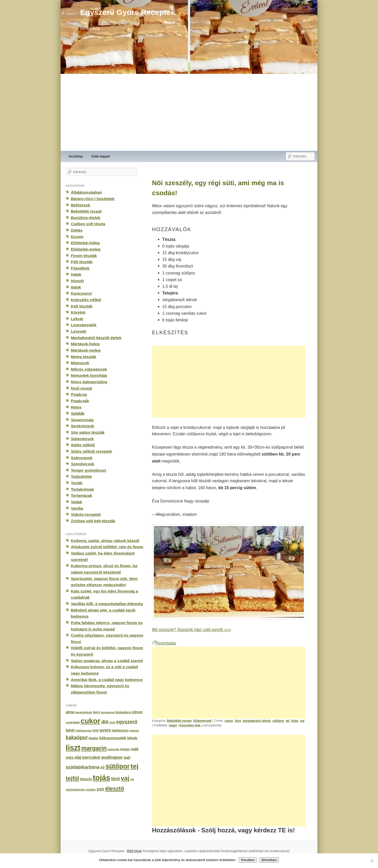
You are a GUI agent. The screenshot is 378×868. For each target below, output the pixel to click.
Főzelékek (80, 268)
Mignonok (80, 363)
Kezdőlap (76, 156)
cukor (229, 721)
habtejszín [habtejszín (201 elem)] (120, 730)
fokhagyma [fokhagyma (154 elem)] (83, 731)
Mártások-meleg (86, 350)
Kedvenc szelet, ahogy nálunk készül (105, 541)
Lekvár (77, 319)
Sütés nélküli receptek (91, 451)
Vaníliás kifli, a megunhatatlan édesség (107, 604)
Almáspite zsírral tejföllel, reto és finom (107, 547)
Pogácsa (79, 394)
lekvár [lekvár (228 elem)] (132, 738)
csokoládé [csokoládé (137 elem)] (73, 722)
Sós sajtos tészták (88, 432)
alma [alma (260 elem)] (70, 712)
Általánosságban (86, 192)
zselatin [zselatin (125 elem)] (91, 790)
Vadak (77, 502)
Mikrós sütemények (89, 369)
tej (288, 721)
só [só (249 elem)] (102, 767)
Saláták (78, 413)
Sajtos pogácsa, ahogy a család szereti (107, 661)
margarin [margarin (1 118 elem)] (94, 748)
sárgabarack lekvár (257, 721)
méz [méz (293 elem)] (70, 757)
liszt (238, 721)
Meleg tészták (83, 357)
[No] (372, 861)
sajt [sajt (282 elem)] (127, 757)
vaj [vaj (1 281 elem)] (125, 778)
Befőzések (81, 205)
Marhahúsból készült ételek (96, 338)
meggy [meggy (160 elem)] (125, 749)
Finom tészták (84, 256)
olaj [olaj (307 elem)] (78, 757)
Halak (76, 274)
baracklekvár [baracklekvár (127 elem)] (84, 712)
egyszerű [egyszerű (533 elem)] (127, 722)
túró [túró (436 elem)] (116, 779)
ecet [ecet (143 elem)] (112, 722)
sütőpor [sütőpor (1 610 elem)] (118, 766)
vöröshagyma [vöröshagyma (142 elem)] (75, 790)
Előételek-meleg (86, 249)
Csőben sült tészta (88, 224)
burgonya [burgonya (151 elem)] (108, 712)
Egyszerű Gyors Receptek (128, 12)
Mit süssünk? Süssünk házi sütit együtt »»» (191, 629)
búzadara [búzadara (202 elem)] (123, 712)
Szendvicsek (83, 464)
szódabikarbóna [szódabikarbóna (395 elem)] (83, 767)
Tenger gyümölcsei (88, 470)
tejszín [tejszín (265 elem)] (86, 779)
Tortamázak (82, 495)
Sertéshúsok (83, 426)
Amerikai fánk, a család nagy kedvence (107, 680)
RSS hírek (134, 851)
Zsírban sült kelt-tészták (93, 521)
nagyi (173, 725)
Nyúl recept (81, 388)
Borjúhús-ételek (86, 218)
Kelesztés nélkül (86, 300)
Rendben (248, 860)
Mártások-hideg (85, 344)
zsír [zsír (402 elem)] (100, 789)
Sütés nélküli (83, 445)
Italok (76, 287)
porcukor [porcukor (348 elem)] (91, 757)
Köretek (78, 312)
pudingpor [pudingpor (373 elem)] (112, 757)
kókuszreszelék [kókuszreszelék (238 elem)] (113, 738)
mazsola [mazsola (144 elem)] (113, 749)
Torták (77, 483)
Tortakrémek (82, 489)
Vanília (77, 508)
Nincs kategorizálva (89, 382)
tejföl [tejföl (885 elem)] (72, 778)
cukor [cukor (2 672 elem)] (91, 721)
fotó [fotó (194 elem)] (96, 730)
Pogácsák (80, 401)
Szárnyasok (82, 458)
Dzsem (77, 237)
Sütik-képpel (101, 156)
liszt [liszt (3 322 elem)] (73, 748)
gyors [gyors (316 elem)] (105, 730)
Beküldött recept (179, 721)
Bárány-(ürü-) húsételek (93, 199)
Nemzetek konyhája (89, 375)
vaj (302, 721)
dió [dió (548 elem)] (105, 722)
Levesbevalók (84, 325)
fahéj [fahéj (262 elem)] (70, 730)
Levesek (79, 331)
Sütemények (202, 721)
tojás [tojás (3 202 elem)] (101, 778)
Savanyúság (82, 420)
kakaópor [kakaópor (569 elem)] (77, 737)
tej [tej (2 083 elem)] (134, 766)
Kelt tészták (82, 306)
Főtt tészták (82, 262)
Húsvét (77, 281)
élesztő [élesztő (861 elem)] (115, 789)
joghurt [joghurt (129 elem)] (134, 731)
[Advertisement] (189, 112)
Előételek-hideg (85, 243)
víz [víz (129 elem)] (132, 779)
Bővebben (269, 860)
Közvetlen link (190, 725)
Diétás (77, 230)
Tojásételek (81, 476)
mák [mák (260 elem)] (135, 749)
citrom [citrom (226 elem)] (137, 712)
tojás (295, 721)
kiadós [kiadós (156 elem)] (93, 738)
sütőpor (278, 721)
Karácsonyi (81, 293)
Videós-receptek (86, 514)
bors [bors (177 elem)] (97, 712)
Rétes (76, 407)
